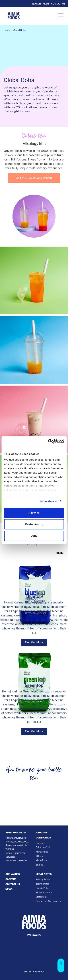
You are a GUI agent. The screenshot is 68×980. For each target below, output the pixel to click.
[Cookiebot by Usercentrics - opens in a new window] (48, 441)
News (46, 4)
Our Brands (43, 838)
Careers (11, 879)
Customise (34, 524)
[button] (61, 965)
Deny (34, 536)
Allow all (34, 513)
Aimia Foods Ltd (16, 833)
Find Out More (34, 642)
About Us (42, 833)
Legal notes (44, 874)
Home (7, 30)
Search (36, 4)
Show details (49, 501)
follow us (34, 935)
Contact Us (58, 4)
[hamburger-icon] (61, 16)
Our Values (13, 874)
